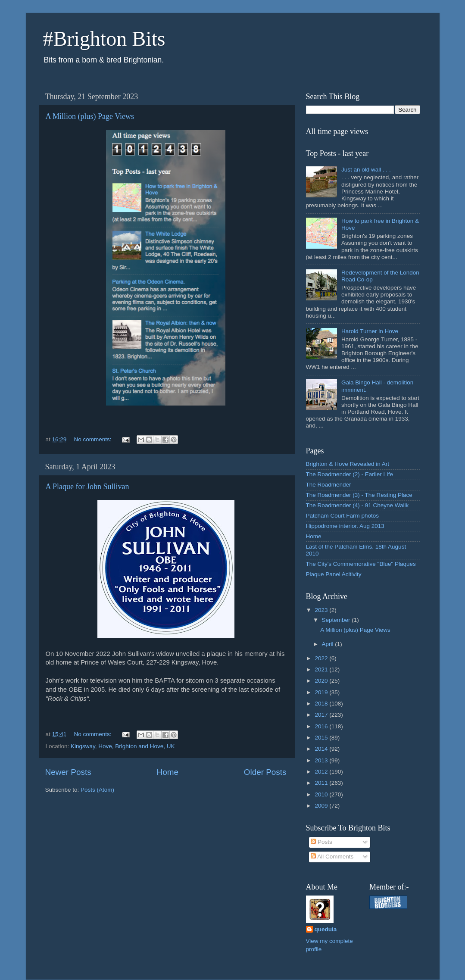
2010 (322, 794)
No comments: (94, 439)
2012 (322, 772)
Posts (321, 842)
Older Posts (265, 772)
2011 (322, 783)
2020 (322, 681)
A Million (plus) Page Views (90, 116)
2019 (322, 692)
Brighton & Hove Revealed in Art (348, 464)
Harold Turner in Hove (370, 331)
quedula (326, 929)
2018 (322, 704)
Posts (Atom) (97, 790)
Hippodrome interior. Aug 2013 (345, 526)
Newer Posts (68, 772)
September (337, 620)
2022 (322, 658)
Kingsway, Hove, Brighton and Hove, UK (123, 746)
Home (168, 772)
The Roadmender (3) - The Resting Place (359, 495)
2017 (322, 715)
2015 (322, 738)
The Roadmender (329, 485)
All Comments (332, 857)
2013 (322, 760)
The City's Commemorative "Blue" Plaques (361, 564)
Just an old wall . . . (366, 170)
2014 (322, 749)
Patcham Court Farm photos (343, 516)
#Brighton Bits (104, 39)
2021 (322, 669)
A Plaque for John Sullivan (87, 487)
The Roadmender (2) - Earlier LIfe (350, 474)
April (329, 644)
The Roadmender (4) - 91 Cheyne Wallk (357, 505)
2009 (322, 806)
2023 (322, 610)
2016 (322, 726)
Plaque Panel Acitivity (334, 574)
